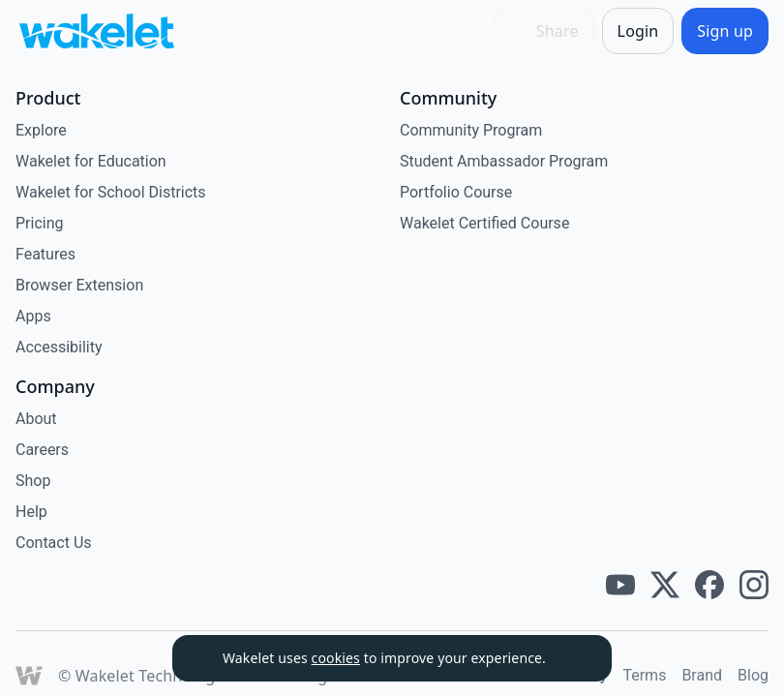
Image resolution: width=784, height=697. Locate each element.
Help (31, 512)
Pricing (40, 223)
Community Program (471, 130)
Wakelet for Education (91, 161)
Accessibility (59, 347)
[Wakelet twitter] (665, 585)
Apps (33, 316)
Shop (33, 481)
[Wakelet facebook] (709, 585)
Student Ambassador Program (504, 161)
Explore (41, 130)
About (36, 419)
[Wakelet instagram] (754, 585)
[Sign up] (725, 31)
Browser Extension (79, 285)
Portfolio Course (456, 192)
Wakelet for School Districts (111, 192)
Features (45, 254)
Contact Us (54, 543)
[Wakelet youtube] (620, 585)
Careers (42, 450)
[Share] (544, 31)
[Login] (638, 31)
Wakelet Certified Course (484, 223)
